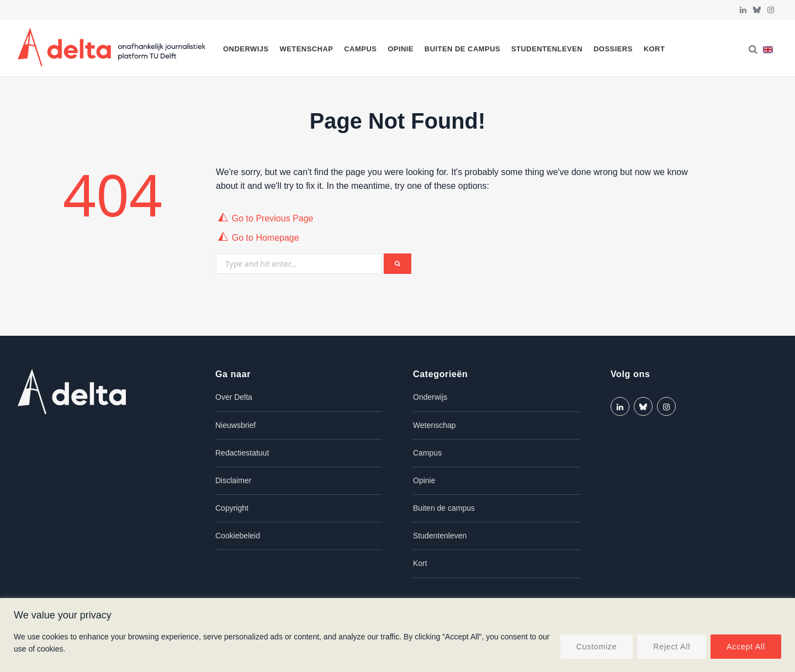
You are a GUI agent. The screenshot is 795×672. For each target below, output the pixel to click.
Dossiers (613, 49)
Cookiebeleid (238, 536)
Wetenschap (306, 49)
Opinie (401, 49)
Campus (360, 49)
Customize (597, 647)
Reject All (672, 647)
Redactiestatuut (242, 453)
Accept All (746, 647)
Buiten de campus (462, 49)
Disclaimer (233, 480)
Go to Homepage (266, 238)
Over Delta (234, 397)
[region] (397, 635)
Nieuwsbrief (235, 425)
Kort (654, 49)
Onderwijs (246, 49)
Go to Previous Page (273, 218)
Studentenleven (547, 49)
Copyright (232, 508)
